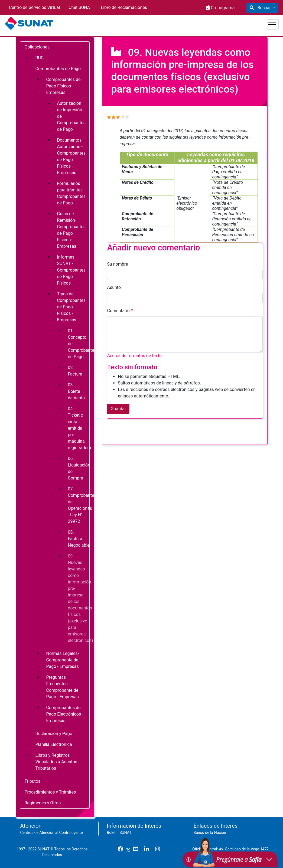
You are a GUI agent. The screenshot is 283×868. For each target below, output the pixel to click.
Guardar (118, 409)
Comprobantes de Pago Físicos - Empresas (64, 86)
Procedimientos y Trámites (50, 792)
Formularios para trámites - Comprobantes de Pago (71, 193)
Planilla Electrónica (54, 744)
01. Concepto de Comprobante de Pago (79, 344)
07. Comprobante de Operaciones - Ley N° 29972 (79, 505)
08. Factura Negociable (79, 539)
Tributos (33, 781)
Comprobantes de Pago (58, 69)
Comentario (118, 311)
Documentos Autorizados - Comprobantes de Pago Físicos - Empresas (71, 156)
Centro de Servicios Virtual (34, 7)
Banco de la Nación (210, 833)
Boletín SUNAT (119, 833)
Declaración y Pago (54, 734)
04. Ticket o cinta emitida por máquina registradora (79, 428)
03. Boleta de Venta (77, 391)
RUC (40, 58)
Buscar (264, 8)
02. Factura (75, 371)
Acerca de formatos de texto (134, 356)
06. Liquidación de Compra (79, 468)
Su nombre (117, 264)
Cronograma (222, 8)
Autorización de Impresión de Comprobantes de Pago (71, 116)
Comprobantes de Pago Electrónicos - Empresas (65, 714)
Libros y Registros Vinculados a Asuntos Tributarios (56, 762)
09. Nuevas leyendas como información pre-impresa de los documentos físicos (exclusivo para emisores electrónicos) (79, 598)
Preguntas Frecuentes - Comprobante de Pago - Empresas (63, 687)
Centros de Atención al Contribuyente (52, 833)
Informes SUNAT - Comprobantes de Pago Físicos (71, 270)
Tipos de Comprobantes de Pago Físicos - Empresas (71, 307)
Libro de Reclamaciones (124, 7)
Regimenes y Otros (43, 803)
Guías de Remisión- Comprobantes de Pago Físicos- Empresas (71, 230)
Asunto (114, 287)
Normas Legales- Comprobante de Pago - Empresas (63, 660)
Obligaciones (37, 47)
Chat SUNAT (80, 7)
